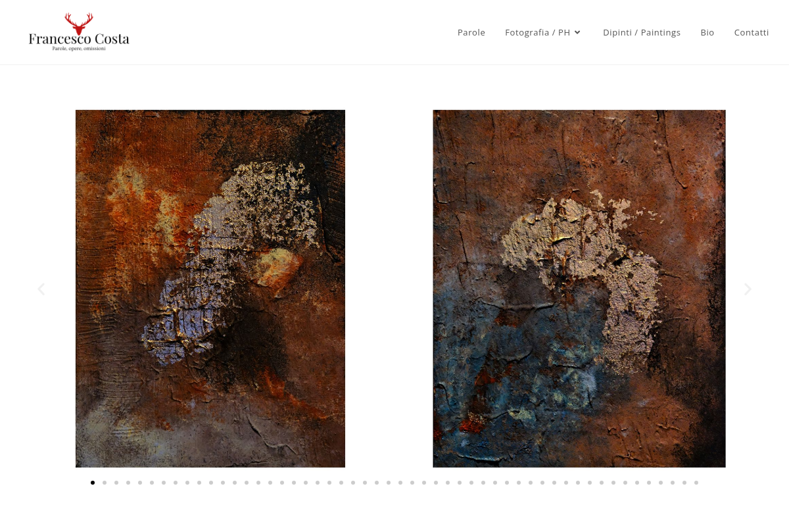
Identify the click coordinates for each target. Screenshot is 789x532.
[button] (41, 289)
